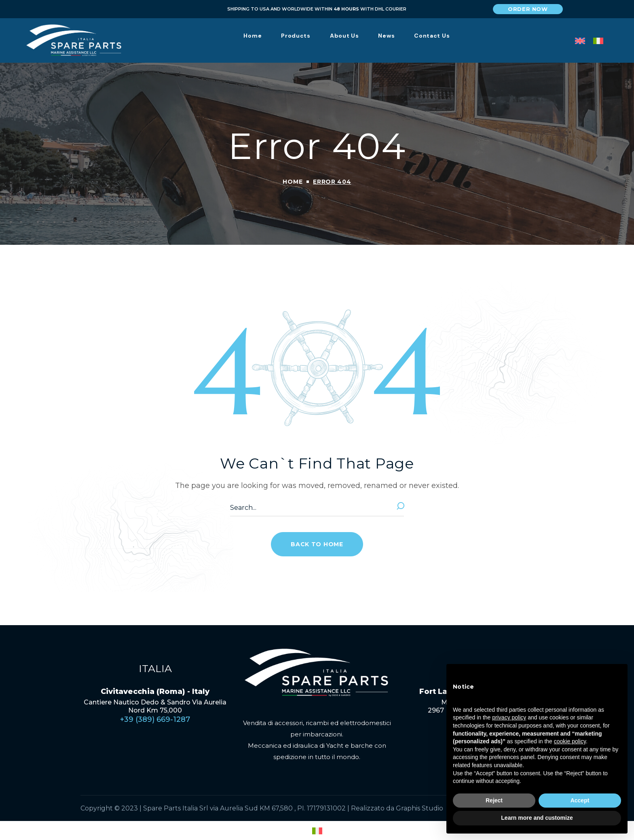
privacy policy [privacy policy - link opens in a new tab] (509, 717)
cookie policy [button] (570, 741)
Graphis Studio (419, 808)
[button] (528, 9)
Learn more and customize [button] (537, 818)
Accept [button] (580, 800)
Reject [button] (494, 800)
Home (293, 182)
